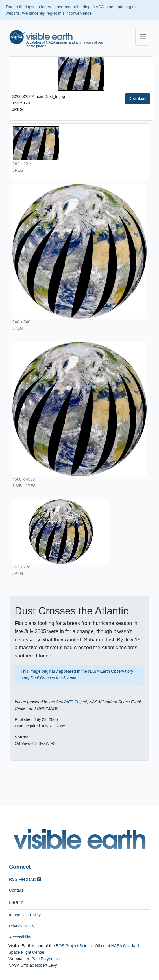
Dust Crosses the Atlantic (53, 678)
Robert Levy (46, 965)
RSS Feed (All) (25, 879)
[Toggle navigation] (143, 36)
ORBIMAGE (48, 708)
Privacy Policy (22, 926)
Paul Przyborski (45, 959)
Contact (16, 890)
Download (138, 98)
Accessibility (20, 937)
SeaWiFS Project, (72, 702)
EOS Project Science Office (81, 946)
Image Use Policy (25, 915)
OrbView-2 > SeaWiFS (35, 743)
